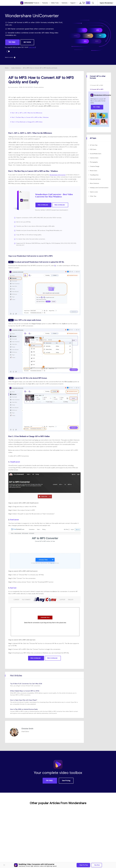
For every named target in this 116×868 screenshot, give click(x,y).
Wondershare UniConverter (59, 175)
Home (7, 68)
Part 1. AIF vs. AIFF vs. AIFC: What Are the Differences (29, 113)
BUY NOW (27, 42)
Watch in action (11, 57)
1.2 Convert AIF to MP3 (97, 89)
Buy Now (97, 865)
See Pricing (66, 781)
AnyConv (13, 588)
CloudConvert (15, 462)
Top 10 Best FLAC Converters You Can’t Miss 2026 (29, 684)
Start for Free (84, 865)
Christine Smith (15, 87)
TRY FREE (12, 42)
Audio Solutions (16, 68)
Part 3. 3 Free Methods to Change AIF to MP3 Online (29, 122)
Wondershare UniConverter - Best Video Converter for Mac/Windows (54, 195)
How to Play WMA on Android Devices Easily (27, 709)
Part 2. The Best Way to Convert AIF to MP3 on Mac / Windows (33, 117)
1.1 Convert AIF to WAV (97, 85)
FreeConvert (14, 520)
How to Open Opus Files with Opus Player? (26, 700)
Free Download (43, 205)
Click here (32, 47)
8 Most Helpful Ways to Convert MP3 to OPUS (28, 691)
